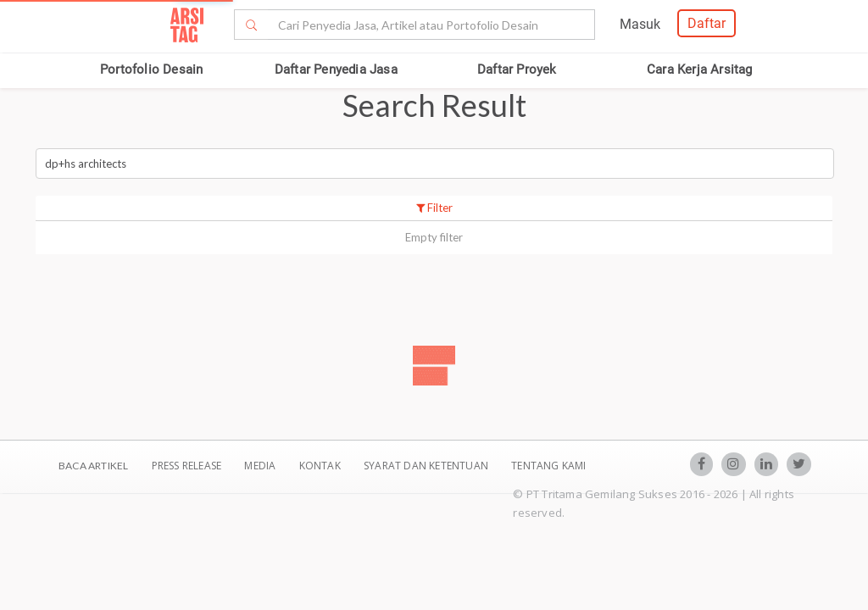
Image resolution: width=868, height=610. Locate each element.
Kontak (321, 466)
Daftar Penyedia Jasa (336, 69)
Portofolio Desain (151, 69)
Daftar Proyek (517, 69)
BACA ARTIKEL (93, 466)
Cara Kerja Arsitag (700, 69)
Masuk (640, 24)
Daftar (707, 23)
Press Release (186, 466)
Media (261, 466)
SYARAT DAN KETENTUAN (427, 466)
